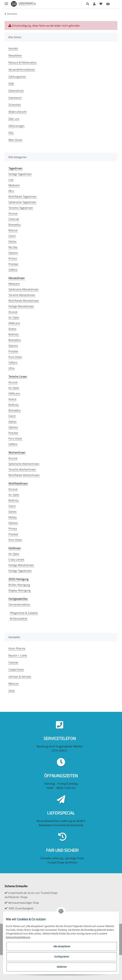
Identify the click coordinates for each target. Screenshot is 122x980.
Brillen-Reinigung (19, 585)
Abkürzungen (16, 126)
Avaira (12, 329)
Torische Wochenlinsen (22, 469)
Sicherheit (15, 105)
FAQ (11, 133)
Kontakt (13, 48)
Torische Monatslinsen (22, 295)
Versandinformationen (22, 69)
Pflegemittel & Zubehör (24, 613)
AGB (11, 84)
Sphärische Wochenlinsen (24, 464)
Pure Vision (15, 357)
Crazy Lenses (16, 559)
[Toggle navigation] (6, 2)
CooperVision (16, 669)
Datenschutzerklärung (18, 937)
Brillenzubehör (19, 618)
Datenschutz (16, 91)
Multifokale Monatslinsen (24, 301)
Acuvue (13, 213)
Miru (11, 191)
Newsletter (15, 55)
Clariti (12, 236)
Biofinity (14, 334)
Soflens (13, 270)
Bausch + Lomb (18, 655)
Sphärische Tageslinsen (22, 202)
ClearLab (14, 219)
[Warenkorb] (111, 4)
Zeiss (12, 691)
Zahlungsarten (17, 76)
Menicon (14, 684)
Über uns (14, 119)
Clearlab (13, 662)
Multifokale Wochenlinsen (24, 475)
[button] (89, 4)
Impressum (15, 98)
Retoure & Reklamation (23, 62)
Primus (13, 258)
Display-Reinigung (19, 590)
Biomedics (15, 225)
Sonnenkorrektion (19, 604)
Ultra (11, 368)
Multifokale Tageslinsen (23, 196)
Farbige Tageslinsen (20, 174)
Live (11, 180)
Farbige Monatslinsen (21, 306)
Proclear (13, 264)
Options (13, 253)
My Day (13, 247)
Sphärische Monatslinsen (24, 289)
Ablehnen (62, 967)
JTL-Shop (66, 976)
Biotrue (13, 230)
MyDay (13, 517)
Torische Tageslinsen (21, 208)
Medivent (14, 185)
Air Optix (14, 317)
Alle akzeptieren (62, 946)
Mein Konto (15, 140)
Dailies (12, 241)
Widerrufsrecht (18, 112)
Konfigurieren (62, 957)
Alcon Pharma (17, 648)
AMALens (14, 323)
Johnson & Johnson (20, 676)
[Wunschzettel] (101, 4)
